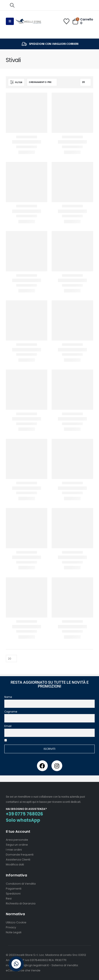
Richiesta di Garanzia (21, 903)
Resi (9, 898)
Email (8, 726)
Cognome (11, 712)
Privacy (11, 927)
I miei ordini (14, 850)
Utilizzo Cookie (16, 922)
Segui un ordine (17, 845)
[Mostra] (85, 82)
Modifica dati (15, 864)
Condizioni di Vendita (21, 884)
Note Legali (14, 932)
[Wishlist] (66, 21)
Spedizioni (13, 894)
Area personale (17, 840)
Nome (8, 697)
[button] (12, 5)
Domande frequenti (20, 855)
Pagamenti (14, 889)
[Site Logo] (29, 21)
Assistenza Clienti (18, 860)
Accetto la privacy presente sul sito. (31, 741)
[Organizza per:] (42, 82)
